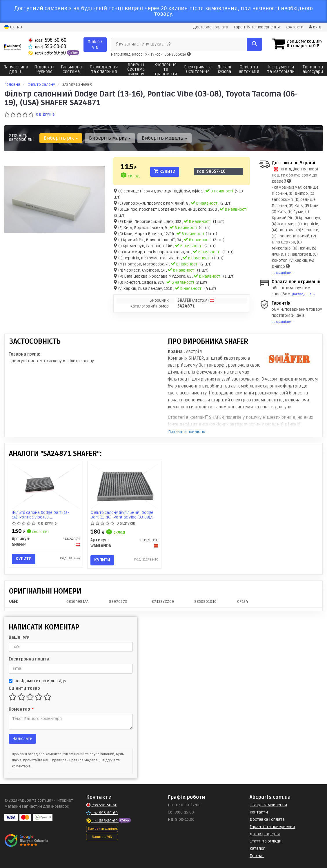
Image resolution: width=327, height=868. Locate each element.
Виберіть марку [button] (110, 138)
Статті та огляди (266, 841)
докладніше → (283, 273)
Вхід (315, 27)
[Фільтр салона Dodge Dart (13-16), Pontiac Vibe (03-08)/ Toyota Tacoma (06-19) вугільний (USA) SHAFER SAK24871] (46, 486)
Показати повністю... (188, 432)
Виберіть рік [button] (61, 138)
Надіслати (22, 739)
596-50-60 (47, 40)
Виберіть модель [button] (165, 138)
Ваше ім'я (19, 637)
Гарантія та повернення (257, 27)
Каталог (257, 848)
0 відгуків (45, 114)
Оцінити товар (24, 688)
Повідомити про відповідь (37, 681)
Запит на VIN (102, 837)
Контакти (294, 27)
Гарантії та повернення (272, 827)
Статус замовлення (268, 805)
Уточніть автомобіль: (21, 137)
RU (19, 27)
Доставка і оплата (211, 27)
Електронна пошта (29, 659)
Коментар (21, 709)
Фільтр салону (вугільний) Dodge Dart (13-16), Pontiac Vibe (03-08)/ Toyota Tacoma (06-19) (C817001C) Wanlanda (122, 515)
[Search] (254, 44)
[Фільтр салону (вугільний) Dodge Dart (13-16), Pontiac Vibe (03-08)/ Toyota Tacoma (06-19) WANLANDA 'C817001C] (124, 486)
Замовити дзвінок (103, 829)
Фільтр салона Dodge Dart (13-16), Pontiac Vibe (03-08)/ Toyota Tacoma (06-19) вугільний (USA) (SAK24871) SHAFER (41, 515)
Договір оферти (265, 834)
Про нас (257, 856)
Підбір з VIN (95, 44)
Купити (165, 172)
